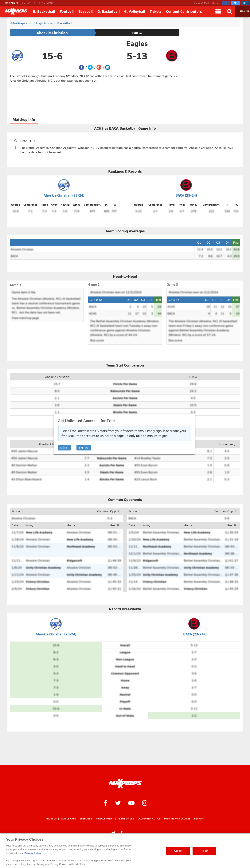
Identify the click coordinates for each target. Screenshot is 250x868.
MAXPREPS (12, 3)
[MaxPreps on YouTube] (131, 803)
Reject (204, 851)
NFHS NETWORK (44, 3)
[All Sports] (208, 11)
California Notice (149, 819)
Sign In (64, 448)
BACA (137, 33)
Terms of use (126, 819)
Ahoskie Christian (52, 33)
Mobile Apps (68, 819)
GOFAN (26, 3)
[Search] (230, 11)
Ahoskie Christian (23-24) (64, 195)
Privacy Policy (105, 819)
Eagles (137, 43)
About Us (51, 819)
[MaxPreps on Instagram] (245, 3)
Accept (178, 851)
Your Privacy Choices (177, 819)
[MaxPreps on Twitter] (236, 3)
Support (199, 819)
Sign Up (84, 448)
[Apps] (218, 11)
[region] (125, 851)
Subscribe (86, 819)
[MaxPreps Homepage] (125, 784)
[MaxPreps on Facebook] (226, 3)
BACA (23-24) (186, 195)
